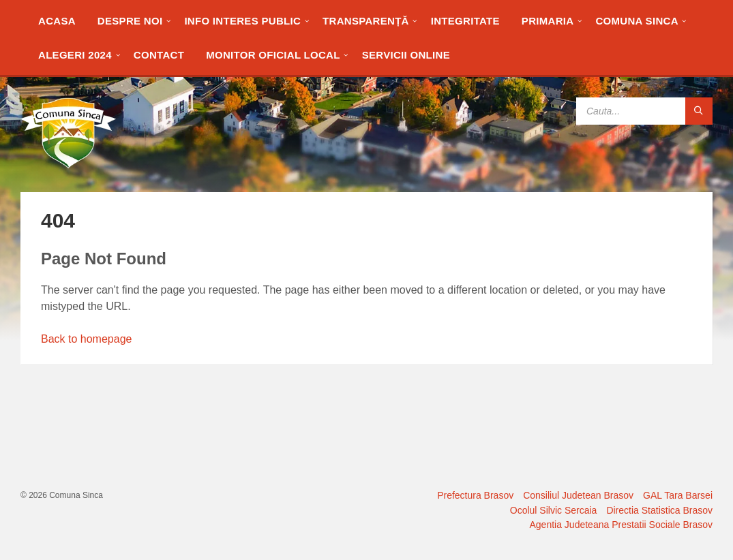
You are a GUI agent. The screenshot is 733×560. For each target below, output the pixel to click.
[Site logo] (68, 165)
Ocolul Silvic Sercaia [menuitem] (554, 510)
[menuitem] (57, 20)
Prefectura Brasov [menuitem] (475, 495)
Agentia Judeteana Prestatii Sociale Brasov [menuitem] (622, 525)
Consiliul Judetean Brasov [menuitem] (578, 495)
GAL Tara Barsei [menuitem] (678, 495)
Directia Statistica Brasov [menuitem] (659, 510)
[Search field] (644, 111)
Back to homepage (86, 339)
